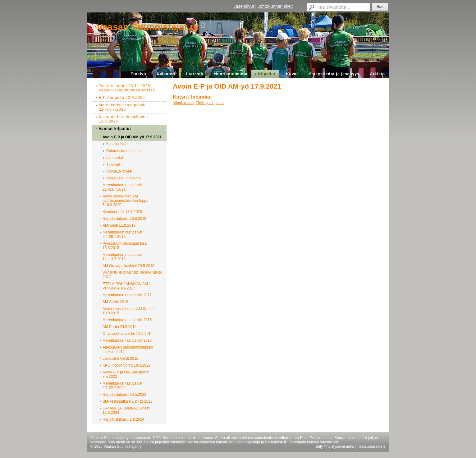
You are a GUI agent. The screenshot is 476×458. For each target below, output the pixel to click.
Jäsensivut (244, 6)
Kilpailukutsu (183, 103)
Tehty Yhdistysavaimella (334, 446)
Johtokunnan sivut (275, 6)
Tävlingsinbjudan (210, 103)
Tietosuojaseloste (371, 446)
